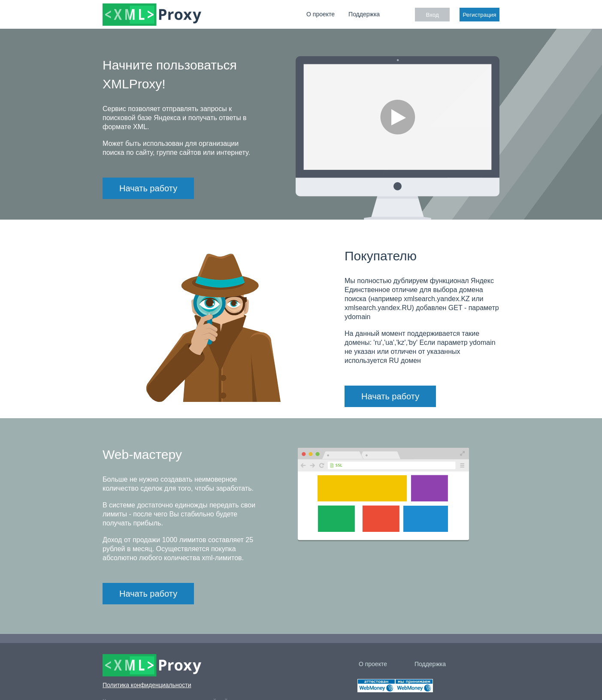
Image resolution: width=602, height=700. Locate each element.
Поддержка (364, 14)
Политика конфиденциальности (147, 685)
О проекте (321, 14)
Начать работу (148, 188)
